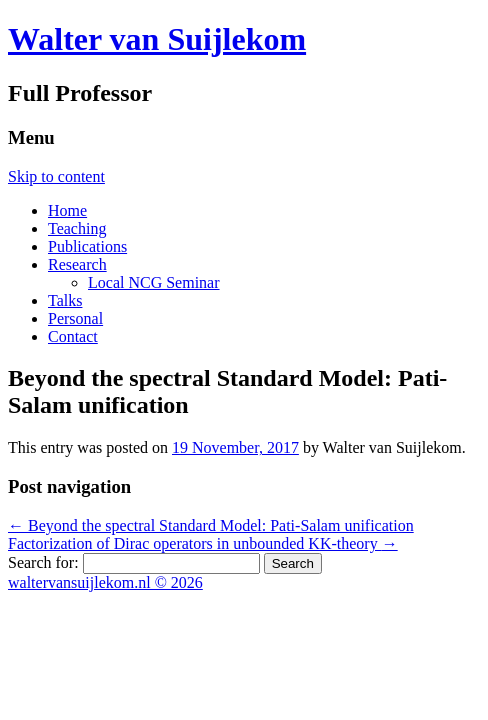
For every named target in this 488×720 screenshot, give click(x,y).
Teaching (77, 228)
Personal (75, 318)
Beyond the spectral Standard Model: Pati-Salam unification (211, 525)
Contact (73, 336)
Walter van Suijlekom (157, 39)
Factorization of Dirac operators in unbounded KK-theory (203, 543)
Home (67, 210)
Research (77, 264)
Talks (65, 300)
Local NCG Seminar (154, 282)
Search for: (43, 562)
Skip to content (56, 176)
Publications (87, 246)
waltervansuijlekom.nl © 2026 (105, 582)
